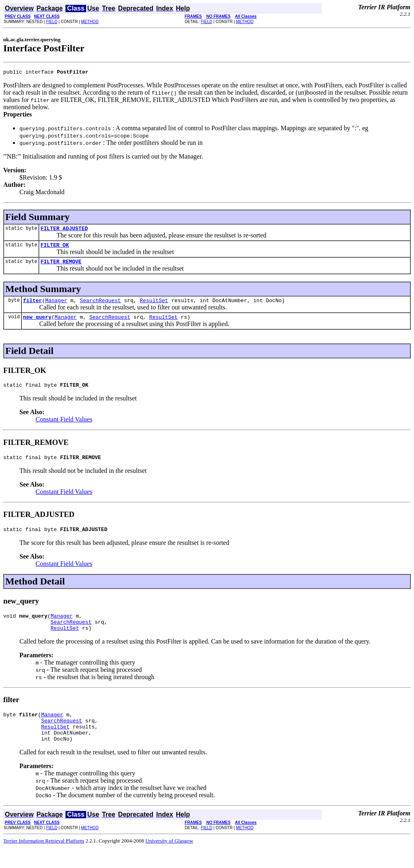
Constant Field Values (64, 428)
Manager (56, 306)
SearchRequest (100, 306)
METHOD (90, 22)
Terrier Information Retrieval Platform (44, 861)
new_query (37, 324)
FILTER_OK (55, 248)
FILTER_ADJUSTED (64, 231)
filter (33, 306)
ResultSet (154, 306)
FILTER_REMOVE (61, 266)
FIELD (52, 22)
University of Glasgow (169, 861)
